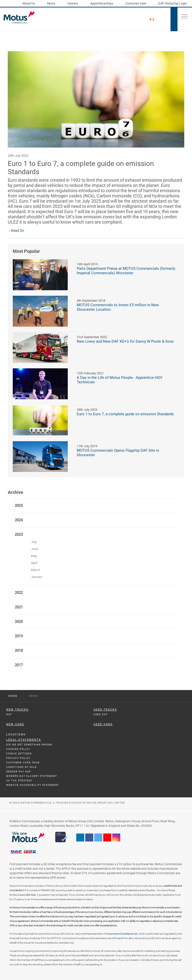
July (34, 542)
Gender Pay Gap (19, 772)
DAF (9, 714)
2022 (19, 593)
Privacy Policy (18, 758)
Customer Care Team (23, 763)
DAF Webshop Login (173, 3)
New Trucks (17, 710)
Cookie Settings (19, 754)
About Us (29, 3)
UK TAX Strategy (19, 781)
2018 (19, 651)
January (37, 577)
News (51, 3)
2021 (19, 607)
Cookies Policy (18, 749)
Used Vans (103, 724)
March (35, 570)
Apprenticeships (102, 3)
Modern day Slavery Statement (32, 776)
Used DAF (101, 714)
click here (30, 895)
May (34, 556)
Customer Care (136, 3)
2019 (19, 636)
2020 (19, 622)
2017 (19, 665)
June (34, 549)
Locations (16, 735)
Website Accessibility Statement (33, 785)
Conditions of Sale (21, 767)
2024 (19, 520)
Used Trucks (105, 710)
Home (13, 696)
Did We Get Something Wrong (29, 745)
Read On (18, 231)
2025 (19, 506)
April (34, 563)
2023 (19, 535)
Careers (73, 3)
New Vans (15, 724)
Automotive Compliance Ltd (122, 934)
